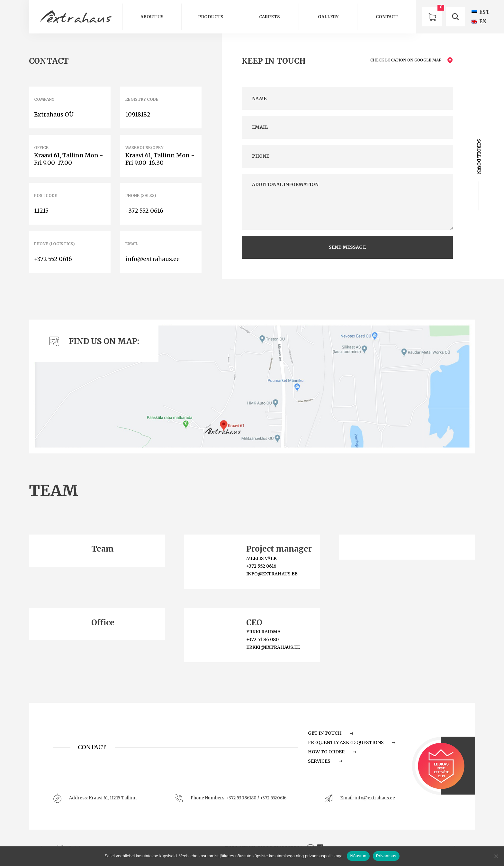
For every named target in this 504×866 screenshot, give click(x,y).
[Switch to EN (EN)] (479, 21)
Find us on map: (94, 341)
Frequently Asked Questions (352, 742)
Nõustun (358, 856)
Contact (387, 17)
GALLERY (328, 17)
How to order (332, 752)
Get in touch (331, 733)
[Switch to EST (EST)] (481, 12)
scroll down (479, 156)
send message (347, 247)
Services (325, 761)
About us (152, 17)
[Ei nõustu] (496, 856)
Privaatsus (386, 856)
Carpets (270, 17)
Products (211, 17)
